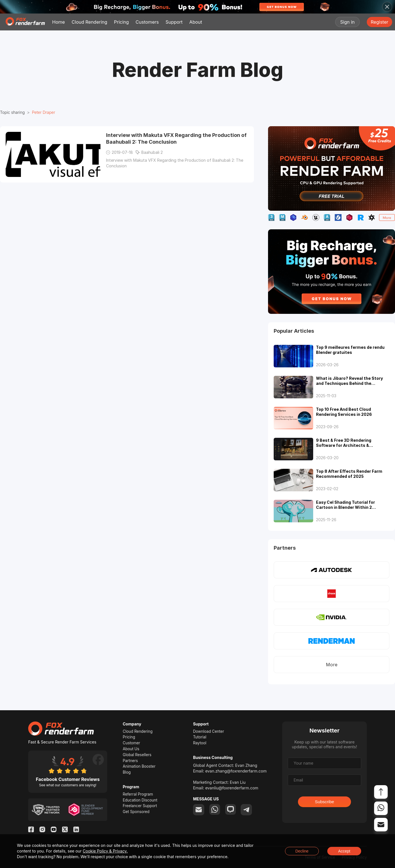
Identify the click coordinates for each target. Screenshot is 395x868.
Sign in (347, 22)
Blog (127, 775)
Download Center (209, 732)
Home (59, 22)
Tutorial (200, 738)
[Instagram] (42, 831)
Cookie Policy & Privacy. (105, 851)
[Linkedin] (76, 831)
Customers (147, 22)
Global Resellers (138, 756)
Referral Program (139, 797)
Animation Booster (140, 769)
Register (379, 22)
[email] (199, 811)
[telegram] (248, 811)
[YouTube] (54, 831)
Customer (132, 744)
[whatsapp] (215, 811)
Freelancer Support (141, 810)
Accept (344, 851)
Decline (302, 851)
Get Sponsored (137, 816)
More (332, 665)
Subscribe (324, 802)
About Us (131, 750)
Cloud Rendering (89, 22)
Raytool (200, 744)
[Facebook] (31, 831)
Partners (131, 762)
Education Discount (141, 803)
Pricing (121, 22)
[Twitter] (65, 831)
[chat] (231, 811)
